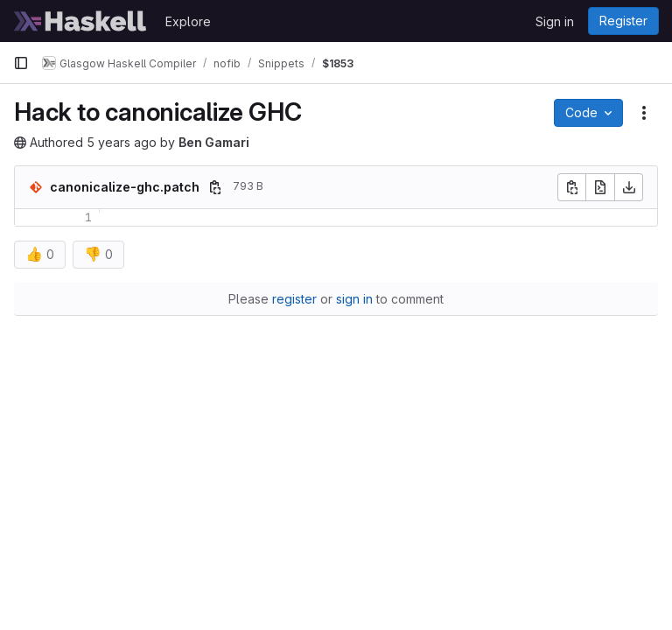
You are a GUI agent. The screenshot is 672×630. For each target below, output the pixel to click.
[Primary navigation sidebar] (21, 63)
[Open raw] (600, 187)
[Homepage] (80, 21)
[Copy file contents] (571, 187)
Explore (188, 21)
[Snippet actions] (644, 113)
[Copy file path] (215, 187)
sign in (354, 299)
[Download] (629, 187)
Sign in (555, 21)
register (294, 299)
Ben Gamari (214, 142)
